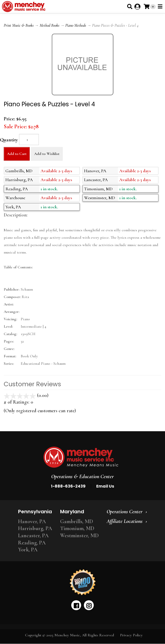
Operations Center (125, 512)
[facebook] (76, 605)
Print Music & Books (19, 25)
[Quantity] (29, 140)
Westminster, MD (79, 536)
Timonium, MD (77, 528)
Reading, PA (32, 543)
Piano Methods (76, 25)
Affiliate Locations (125, 521)
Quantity (9, 140)
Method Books (49, 25)
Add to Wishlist (47, 154)
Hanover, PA (32, 521)
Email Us (105, 486)
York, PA (28, 550)
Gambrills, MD (77, 521)
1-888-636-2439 (68, 486)
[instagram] (89, 605)
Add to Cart (17, 154)
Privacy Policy (131, 635)
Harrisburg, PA (35, 528)
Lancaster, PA (33, 536)
